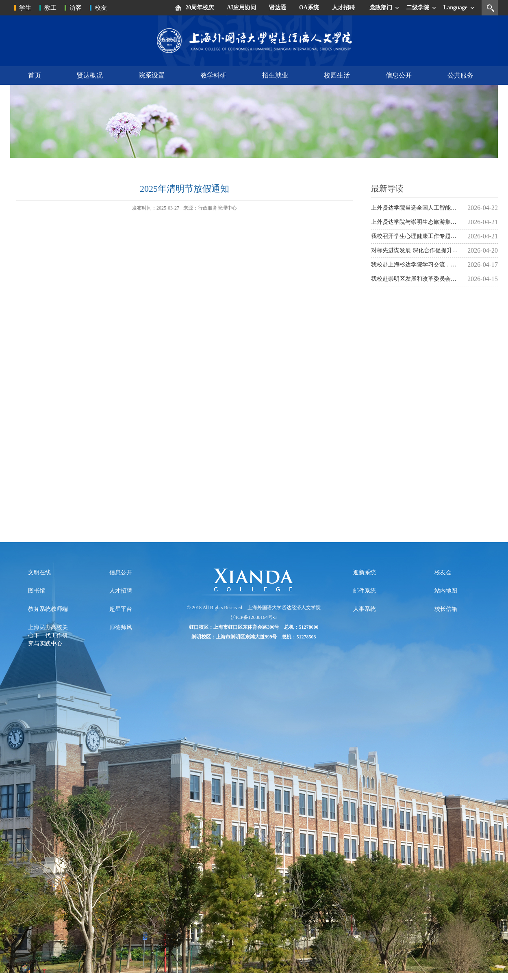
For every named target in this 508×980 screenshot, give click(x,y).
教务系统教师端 (48, 609)
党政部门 (381, 8)
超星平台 (121, 609)
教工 (50, 8)
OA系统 (309, 8)
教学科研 (213, 75)
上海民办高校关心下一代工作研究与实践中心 (48, 635)
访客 (76, 8)
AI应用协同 (241, 8)
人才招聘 (343, 8)
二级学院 (418, 8)
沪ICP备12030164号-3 (254, 617)
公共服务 (460, 75)
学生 (25, 8)
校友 (101, 8)
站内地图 (446, 591)
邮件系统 (365, 591)
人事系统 (365, 609)
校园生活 (337, 75)
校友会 (443, 572)
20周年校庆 (200, 8)
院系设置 (152, 75)
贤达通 (278, 8)
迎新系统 (365, 572)
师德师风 (121, 627)
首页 (35, 75)
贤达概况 (90, 75)
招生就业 (275, 75)
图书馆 (37, 591)
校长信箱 (446, 609)
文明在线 (39, 572)
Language (455, 8)
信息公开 (399, 75)
